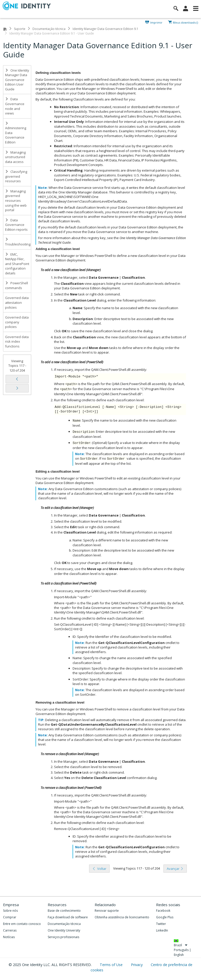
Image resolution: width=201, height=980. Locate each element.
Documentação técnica (49, 29)
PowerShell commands (16, 285)
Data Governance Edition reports (16, 225)
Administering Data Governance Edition (16, 133)
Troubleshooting (18, 242)
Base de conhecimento (64, 911)
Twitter (161, 924)
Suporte (20, 29)
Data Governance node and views (15, 106)
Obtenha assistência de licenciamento (122, 917)
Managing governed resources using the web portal (16, 201)
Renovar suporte (107, 911)
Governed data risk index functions (17, 342)
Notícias (9, 937)
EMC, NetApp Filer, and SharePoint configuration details (17, 264)
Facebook (163, 911)
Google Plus (165, 917)
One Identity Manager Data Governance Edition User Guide (17, 80)
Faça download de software (68, 917)
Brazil (181, 945)
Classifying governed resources (16, 176)
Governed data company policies (17, 322)
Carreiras (10, 930)
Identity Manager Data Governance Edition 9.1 (105, 29)
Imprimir (156, 22)
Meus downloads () (185, 22)
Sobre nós (10, 911)
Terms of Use (112, 965)
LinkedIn (162, 930)
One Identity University (64, 930)
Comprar (10, 917)
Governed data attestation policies (17, 302)
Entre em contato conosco (22, 924)
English (179, 955)
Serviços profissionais (63, 937)
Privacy (137, 965)
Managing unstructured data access (15, 157)
